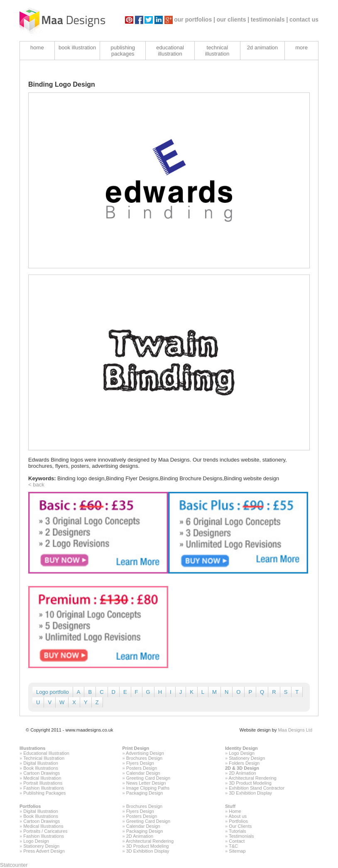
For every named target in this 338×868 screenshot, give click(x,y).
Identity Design (241, 748)
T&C (233, 846)
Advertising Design (145, 753)
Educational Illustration (46, 753)
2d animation (262, 47)
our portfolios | (195, 19)
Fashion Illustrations (44, 788)
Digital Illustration (41, 763)
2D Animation (242, 773)
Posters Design (142, 768)
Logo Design (242, 753)
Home (235, 811)
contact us (304, 19)
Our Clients (240, 826)
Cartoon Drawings (42, 773)
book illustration (77, 47)
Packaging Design (145, 793)
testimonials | (269, 19)
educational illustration (170, 51)
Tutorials (238, 831)
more (301, 47)
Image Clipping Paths (148, 788)
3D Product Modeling (250, 783)
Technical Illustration (44, 758)
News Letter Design (146, 783)
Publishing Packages (44, 793)
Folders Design (244, 763)
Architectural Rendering (253, 778)
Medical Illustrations (43, 826)
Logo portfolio (53, 692)
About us (238, 816)
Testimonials (241, 836)
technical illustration (217, 51)
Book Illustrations (41, 768)
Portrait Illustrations (43, 783)
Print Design (136, 748)
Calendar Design (143, 773)
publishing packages (123, 51)
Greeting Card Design (148, 778)
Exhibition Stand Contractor (257, 788)
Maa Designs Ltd (295, 730)
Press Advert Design (44, 851)
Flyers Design (140, 763)
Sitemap (237, 851)
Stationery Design (247, 758)
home (37, 47)
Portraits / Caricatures (45, 831)
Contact (237, 841)
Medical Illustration (42, 778)
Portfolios (30, 806)
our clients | (233, 19)
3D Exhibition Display (250, 793)
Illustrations (32, 748)
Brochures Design (144, 758)
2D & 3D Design (242, 768)
